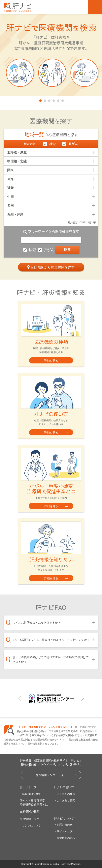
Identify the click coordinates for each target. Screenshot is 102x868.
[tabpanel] (51, 55)
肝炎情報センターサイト (51, 775)
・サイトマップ (63, 831)
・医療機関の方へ (65, 838)
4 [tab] (53, 100)
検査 (33, 250)
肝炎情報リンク (30, 819)
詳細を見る (51, 361)
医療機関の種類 (30, 811)
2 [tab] (44, 100)
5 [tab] (58, 100)
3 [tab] (49, 100)
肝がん (49, 250)
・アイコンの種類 (65, 794)
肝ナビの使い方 (64, 787)
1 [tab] (40, 100)
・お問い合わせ (63, 825)
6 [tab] (62, 100)
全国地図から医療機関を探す (53, 267)
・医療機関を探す (30, 794)
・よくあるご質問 (65, 800)
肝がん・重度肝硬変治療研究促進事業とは (34, 803)
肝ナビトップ (28, 787)
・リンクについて (30, 825)
